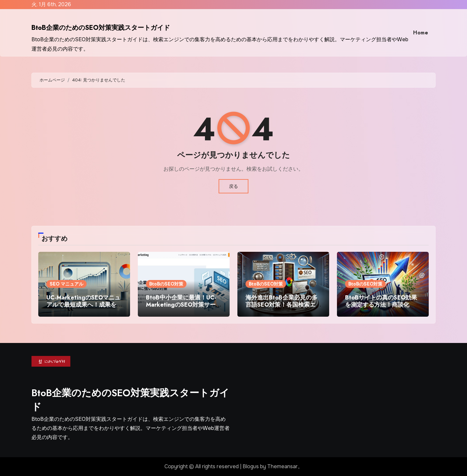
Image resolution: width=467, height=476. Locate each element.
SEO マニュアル (66, 284)
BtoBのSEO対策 (166, 284)
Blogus (251, 466)
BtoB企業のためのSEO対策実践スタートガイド (101, 28)
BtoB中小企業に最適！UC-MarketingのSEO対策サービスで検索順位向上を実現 (184, 305)
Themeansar (282, 466)
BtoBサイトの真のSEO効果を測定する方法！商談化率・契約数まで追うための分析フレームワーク (381, 308)
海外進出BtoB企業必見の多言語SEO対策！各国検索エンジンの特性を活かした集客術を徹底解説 (281, 308)
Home (421, 33)
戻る (233, 186)
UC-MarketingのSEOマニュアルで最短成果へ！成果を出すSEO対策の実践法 (83, 305)
